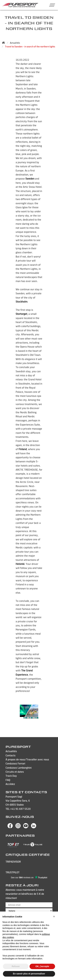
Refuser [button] (16, 966)
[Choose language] (29, 911)
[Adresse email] (29, 905)
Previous (16, 719)
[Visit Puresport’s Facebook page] (10, 827)
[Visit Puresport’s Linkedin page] (34, 827)
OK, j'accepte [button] (42, 966)
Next (42, 719)
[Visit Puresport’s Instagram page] (18, 827)
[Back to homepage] (4, 43)
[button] (51, 5)
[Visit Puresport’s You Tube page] (26, 827)
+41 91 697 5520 (20, 809)
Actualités (15, 43)
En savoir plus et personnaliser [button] (29, 974)
